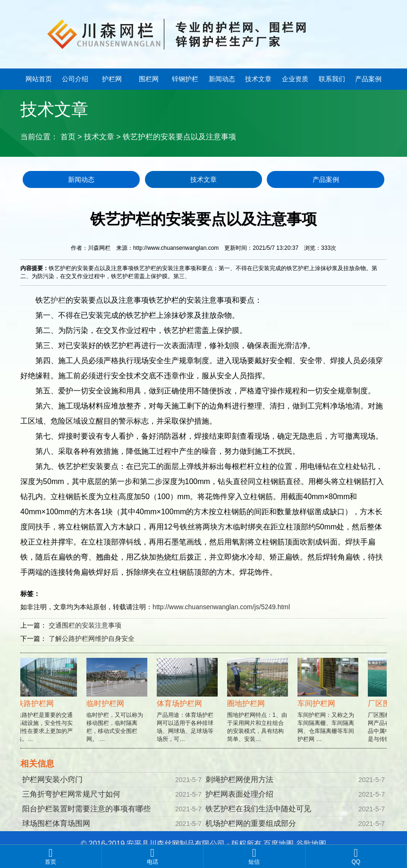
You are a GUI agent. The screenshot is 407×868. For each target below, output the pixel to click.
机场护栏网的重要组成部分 (251, 823)
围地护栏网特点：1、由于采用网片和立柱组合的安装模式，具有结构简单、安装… (259, 708)
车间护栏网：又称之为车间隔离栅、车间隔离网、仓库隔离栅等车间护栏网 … (329, 708)
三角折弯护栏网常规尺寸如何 (71, 794)
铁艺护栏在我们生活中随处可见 (258, 809)
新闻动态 (222, 79)
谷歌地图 (311, 844)
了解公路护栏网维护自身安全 (92, 638)
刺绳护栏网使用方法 (239, 779)
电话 (153, 856)
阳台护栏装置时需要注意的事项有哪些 (86, 809)
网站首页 (39, 79)
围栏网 (149, 79)
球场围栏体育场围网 (56, 823)
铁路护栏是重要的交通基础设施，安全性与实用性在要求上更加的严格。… (48, 708)
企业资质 (295, 79)
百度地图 (279, 844)
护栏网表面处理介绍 (239, 794)
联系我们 (332, 79)
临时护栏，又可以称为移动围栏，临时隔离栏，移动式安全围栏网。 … (118, 708)
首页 (68, 137)
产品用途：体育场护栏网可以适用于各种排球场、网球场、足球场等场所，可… (189, 708)
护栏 (58, 300)
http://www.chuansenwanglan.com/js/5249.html (221, 607)
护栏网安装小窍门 (52, 779)
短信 (254, 856)
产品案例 (368, 79)
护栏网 (112, 79)
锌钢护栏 (185, 79)
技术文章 (258, 79)
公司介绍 (75, 79)
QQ (356, 856)
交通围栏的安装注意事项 (85, 625)
